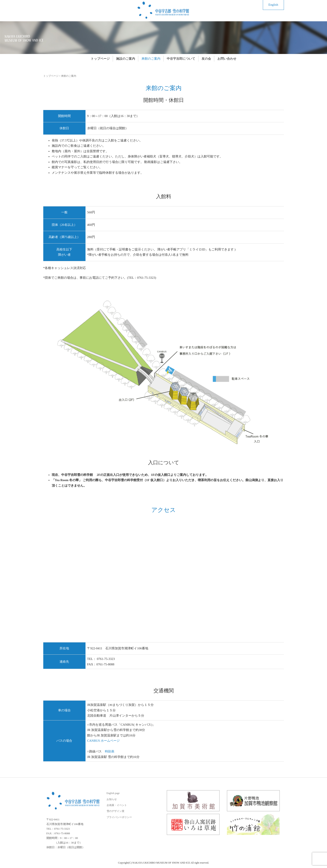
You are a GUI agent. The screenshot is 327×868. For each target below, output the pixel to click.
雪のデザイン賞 (115, 811)
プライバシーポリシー (119, 817)
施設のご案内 (126, 59)
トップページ (100, 59)
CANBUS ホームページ (104, 741)
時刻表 (110, 751)
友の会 (206, 59)
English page (113, 793)
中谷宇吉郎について (181, 59)
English (273, 5)
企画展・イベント (117, 805)
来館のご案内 (151, 59)
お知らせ (112, 799)
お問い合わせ (227, 59)
